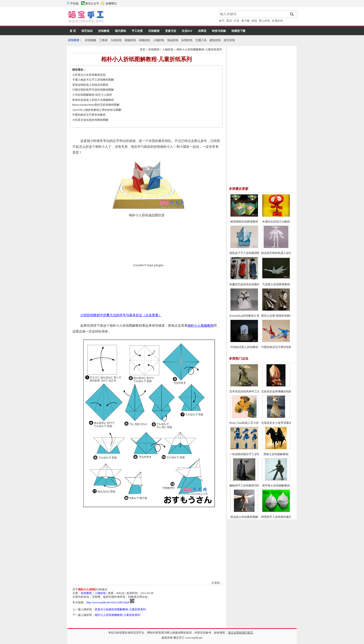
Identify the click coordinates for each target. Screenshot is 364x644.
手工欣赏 (137, 31)
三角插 (103, 40)
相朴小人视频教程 (201, 326)
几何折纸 (116, 40)
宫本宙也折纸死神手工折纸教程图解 (252, 391)
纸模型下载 (238, 31)
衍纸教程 (154, 31)
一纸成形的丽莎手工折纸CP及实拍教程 (253, 454)
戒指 (254, 21)
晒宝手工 (179, 638)
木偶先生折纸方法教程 (276, 222)
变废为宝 (171, 31)
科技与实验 (219, 31)
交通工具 (201, 40)
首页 (143, 49)
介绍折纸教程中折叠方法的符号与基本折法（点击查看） (121, 315)
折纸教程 (104, 31)
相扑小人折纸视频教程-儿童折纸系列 (117, 615)
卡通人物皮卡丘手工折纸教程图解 (93, 80)
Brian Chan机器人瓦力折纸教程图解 (251, 423)
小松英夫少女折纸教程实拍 (89, 75)
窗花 (229, 21)
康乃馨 (245, 21)
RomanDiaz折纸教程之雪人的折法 (250, 316)
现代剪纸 (120, 31)
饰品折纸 (173, 40)
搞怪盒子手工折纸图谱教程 (246, 253)
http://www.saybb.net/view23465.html (108, 602)
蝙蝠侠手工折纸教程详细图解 (247, 486)
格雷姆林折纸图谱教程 (244, 222)
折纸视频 (91, 40)
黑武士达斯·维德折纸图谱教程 (280, 316)
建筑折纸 (215, 40)
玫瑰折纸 (277, 21)
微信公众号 (92, 3)
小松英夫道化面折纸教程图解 (90, 120)
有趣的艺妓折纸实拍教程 (245, 284)
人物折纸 (159, 40)
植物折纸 (130, 40)
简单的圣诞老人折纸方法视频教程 (93, 100)
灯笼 (237, 21)
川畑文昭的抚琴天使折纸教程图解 (93, 90)
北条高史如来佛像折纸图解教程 (281, 391)
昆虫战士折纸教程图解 (244, 517)
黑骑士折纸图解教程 (276, 454)
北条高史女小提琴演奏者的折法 (281, 423)
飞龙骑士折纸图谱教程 (276, 284)
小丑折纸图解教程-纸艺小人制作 (92, 95)
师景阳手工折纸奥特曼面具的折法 (282, 517)
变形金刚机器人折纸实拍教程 (90, 85)
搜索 (292, 14)
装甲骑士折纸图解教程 (276, 486)
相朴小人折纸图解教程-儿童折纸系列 (199, 49)
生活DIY (187, 31)
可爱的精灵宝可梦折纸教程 (89, 115)
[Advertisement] (162, 17)
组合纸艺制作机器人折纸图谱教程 (282, 253)
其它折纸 (229, 40)
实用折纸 (187, 40)
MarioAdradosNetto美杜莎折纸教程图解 (96, 105)
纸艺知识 (87, 31)
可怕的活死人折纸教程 (244, 347)
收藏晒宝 (111, 3)
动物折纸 (144, 40)
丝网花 (202, 31)
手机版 (75, 3)
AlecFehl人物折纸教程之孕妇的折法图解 (97, 110)
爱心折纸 (264, 21)
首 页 (73, 31)
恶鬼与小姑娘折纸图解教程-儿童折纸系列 (120, 609)
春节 (222, 21)
